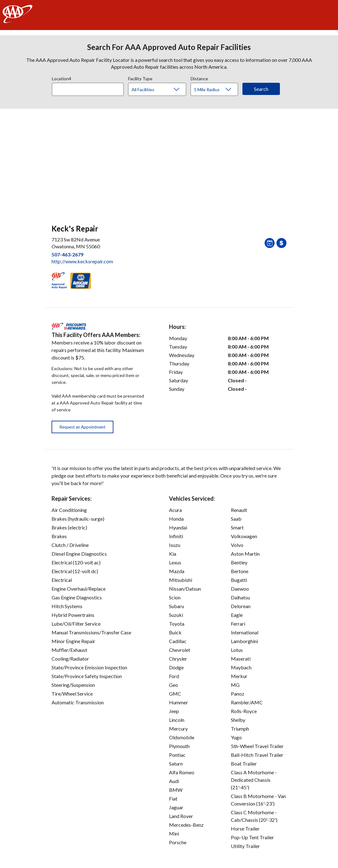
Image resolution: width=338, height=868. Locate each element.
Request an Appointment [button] (82, 427)
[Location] (88, 89)
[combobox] (90, 88)
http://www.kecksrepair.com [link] (82, 261)
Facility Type (140, 78)
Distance (199, 78)
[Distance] (217, 90)
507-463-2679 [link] (67, 254)
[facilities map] (169, 163)
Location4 (62, 78)
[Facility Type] (162, 90)
